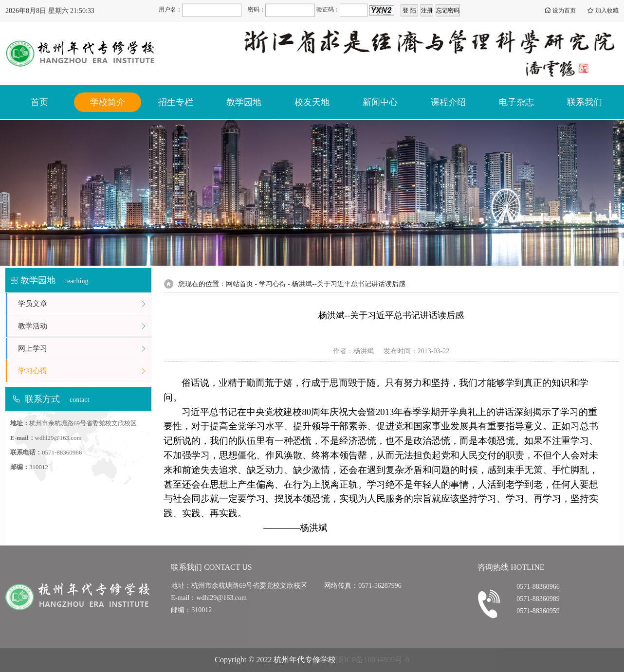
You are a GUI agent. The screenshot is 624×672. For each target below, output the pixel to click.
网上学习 (84, 349)
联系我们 (585, 102)
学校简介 (108, 102)
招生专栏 (176, 102)
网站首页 (239, 284)
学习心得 (84, 371)
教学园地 (244, 102)
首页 (39, 102)
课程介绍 (448, 102)
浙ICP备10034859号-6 (372, 660)
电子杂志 (516, 102)
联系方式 (42, 399)
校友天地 (312, 102)
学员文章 (84, 304)
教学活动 (84, 326)
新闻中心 (380, 102)
